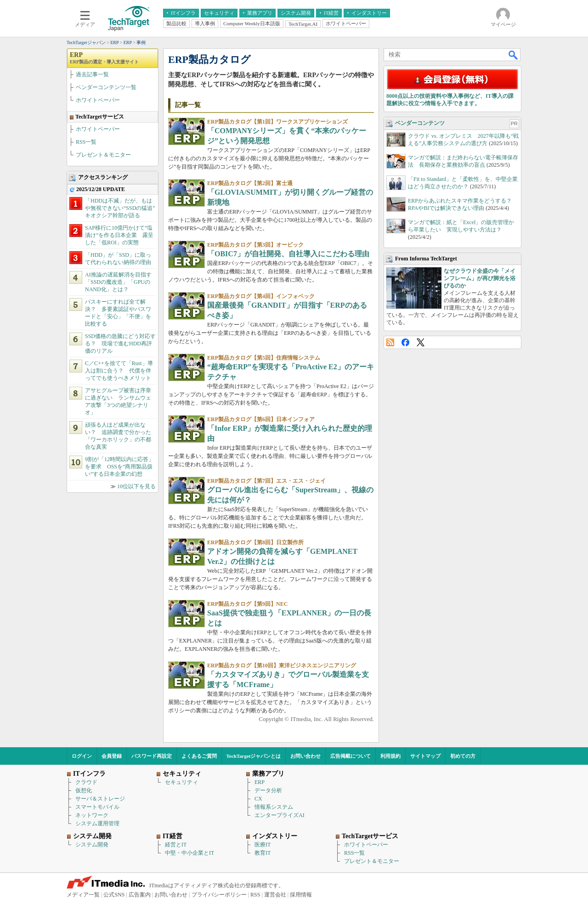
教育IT (263, 853)
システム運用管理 (97, 823)
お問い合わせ (305, 756)
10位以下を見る (136, 486)
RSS (390, 342)
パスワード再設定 (152, 756)
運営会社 (275, 895)
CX (258, 799)
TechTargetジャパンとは (254, 756)
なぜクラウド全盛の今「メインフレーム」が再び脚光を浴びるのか (480, 278)
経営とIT (176, 845)
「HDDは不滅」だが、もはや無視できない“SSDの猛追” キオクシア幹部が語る (123, 208)
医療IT (263, 845)
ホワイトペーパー (98, 100)
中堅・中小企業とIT (189, 853)
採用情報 (301, 895)
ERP (104, 58)
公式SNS (114, 895)
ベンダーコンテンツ (420, 123)
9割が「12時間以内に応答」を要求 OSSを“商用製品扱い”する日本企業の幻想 (119, 467)
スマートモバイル (97, 807)
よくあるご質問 (199, 756)
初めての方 (463, 756)
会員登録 (112, 756)
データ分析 (268, 790)
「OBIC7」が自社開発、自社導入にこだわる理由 (288, 254)
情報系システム (274, 807)
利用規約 (390, 756)
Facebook (405, 342)
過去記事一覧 (92, 74)
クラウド (86, 782)
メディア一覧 (83, 895)
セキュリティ (181, 782)
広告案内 (140, 895)
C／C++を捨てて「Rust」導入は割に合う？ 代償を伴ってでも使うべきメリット (119, 371)
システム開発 (92, 845)
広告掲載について (351, 756)
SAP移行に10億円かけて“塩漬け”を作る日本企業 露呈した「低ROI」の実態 (119, 235)
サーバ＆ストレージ (100, 799)
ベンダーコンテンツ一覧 (106, 87)
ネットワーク (92, 815)
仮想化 (84, 790)
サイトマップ (425, 756)
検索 (514, 55)
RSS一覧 (86, 142)
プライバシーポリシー (219, 895)
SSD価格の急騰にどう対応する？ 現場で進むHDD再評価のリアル (120, 344)
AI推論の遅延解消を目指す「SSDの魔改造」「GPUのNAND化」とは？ (118, 282)
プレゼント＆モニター (103, 155)
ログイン (82, 756)
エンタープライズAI (280, 815)
